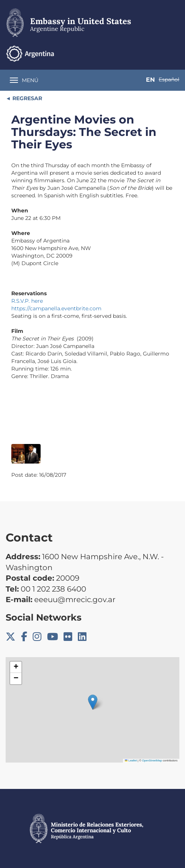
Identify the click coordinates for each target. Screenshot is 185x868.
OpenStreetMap (152, 760)
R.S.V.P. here (27, 301)
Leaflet (131, 760)
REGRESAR (27, 98)
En (150, 80)
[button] (93, 702)
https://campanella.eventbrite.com (56, 308)
